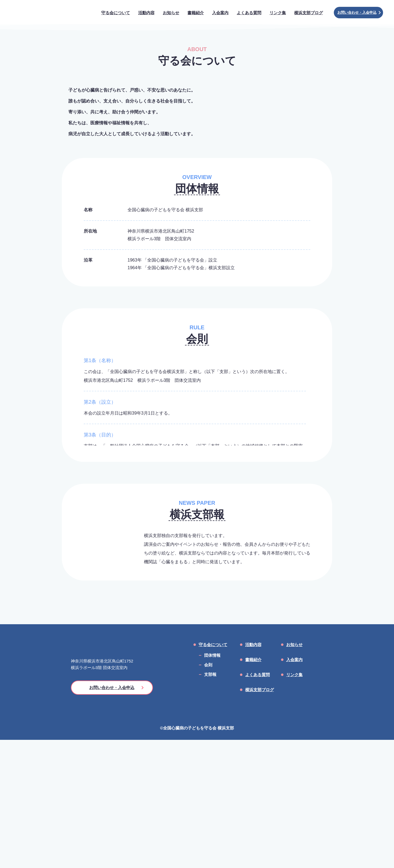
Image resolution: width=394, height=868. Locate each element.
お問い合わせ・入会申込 (359, 13)
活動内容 (253, 773)
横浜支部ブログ (260, 818)
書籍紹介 (253, 788)
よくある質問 (257, 803)
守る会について (213, 773)
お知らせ (294, 773)
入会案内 (294, 788)
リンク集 (294, 803)
